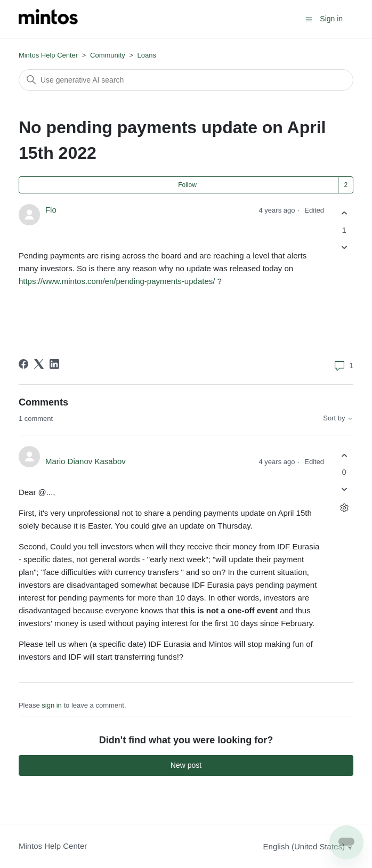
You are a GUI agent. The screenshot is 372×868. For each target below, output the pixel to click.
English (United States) (309, 846)
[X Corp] (39, 364)
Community (108, 55)
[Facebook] (23, 364)
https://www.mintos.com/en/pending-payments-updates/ (117, 281)
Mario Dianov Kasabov (86, 461)
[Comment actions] (344, 508)
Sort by (338, 418)
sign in (52, 705)
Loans (147, 55)
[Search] (186, 80)
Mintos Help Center (48, 55)
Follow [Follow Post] (187, 185)
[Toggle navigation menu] (309, 18)
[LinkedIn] (54, 364)
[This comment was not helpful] (344, 489)
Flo (51, 210)
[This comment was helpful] (344, 455)
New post (186, 765)
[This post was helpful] (344, 213)
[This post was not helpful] (344, 247)
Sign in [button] (331, 19)
